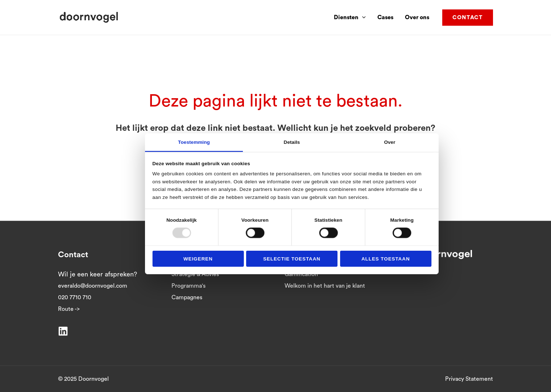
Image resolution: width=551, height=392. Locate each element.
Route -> (69, 309)
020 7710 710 (75, 297)
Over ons (417, 17)
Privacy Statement (469, 379)
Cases (385, 17)
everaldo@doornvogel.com (93, 286)
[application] (362, 17)
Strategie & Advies (195, 274)
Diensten (350, 17)
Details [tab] (292, 142)
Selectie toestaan (292, 258)
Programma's (188, 286)
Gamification (301, 274)
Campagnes (187, 297)
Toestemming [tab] (194, 142)
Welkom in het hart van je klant (325, 286)
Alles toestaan (386, 258)
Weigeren (198, 258)
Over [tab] (390, 142)
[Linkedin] (63, 331)
